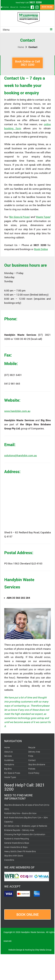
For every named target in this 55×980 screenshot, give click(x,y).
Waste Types (43, 217)
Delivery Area (34, 752)
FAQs (31, 756)
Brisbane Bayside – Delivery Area (19, 830)
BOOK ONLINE (47, 7)
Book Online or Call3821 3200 (27, 63)
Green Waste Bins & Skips (16, 847)
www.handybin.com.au (17, 411)
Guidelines (9, 760)
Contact (32, 760)
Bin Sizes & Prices (20, 217)
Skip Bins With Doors (14, 856)
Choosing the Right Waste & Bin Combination (25, 834)
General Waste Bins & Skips (17, 843)
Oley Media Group (43, 950)
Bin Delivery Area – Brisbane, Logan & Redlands (26, 826)
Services (8, 756)
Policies (32, 769)
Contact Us (24, 7)
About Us (14, 7)
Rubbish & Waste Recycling (17, 839)
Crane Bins (9, 860)
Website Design (15, 950)
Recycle (32, 747)
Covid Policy (34, 773)
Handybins (9, 764)
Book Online (41, 249)
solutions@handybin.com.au (21, 455)
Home (6, 7)
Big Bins (8, 769)
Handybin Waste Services (33, 932)
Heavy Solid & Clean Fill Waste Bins (20, 851)
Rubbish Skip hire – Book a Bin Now (20, 813)
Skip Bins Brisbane (37, 764)
